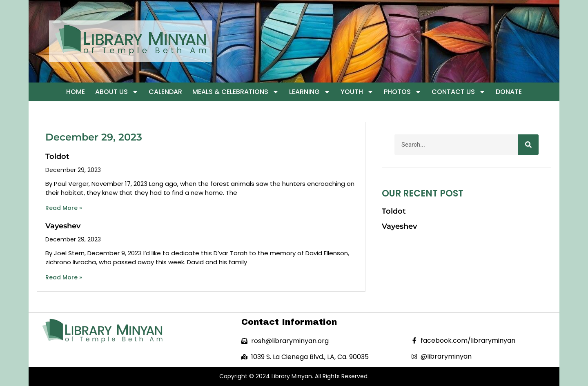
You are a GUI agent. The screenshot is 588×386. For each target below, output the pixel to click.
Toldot (57, 156)
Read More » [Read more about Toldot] (64, 208)
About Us (117, 92)
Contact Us (459, 92)
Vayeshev (63, 226)
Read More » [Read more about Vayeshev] (64, 277)
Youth (357, 92)
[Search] (528, 145)
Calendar (165, 92)
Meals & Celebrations (236, 92)
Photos (403, 92)
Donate (509, 92)
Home (76, 92)
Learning (310, 92)
